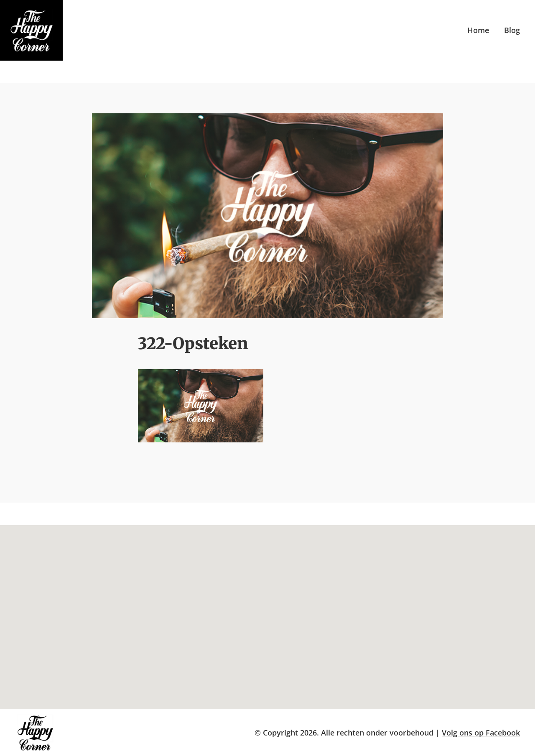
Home (478, 30)
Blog (512, 30)
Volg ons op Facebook (481, 733)
